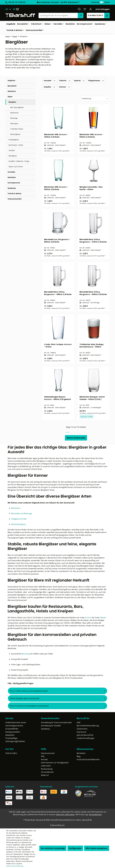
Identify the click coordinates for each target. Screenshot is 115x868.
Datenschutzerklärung (15, 866)
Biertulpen (14, 123)
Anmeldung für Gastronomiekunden (56, 722)
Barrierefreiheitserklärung (88, 726)
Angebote (11, 80)
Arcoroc (88, 618)
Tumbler (12, 150)
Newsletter (10, 735)
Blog (79, 756)
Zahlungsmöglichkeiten (15, 741)
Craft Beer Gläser (17, 129)
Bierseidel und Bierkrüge (22, 513)
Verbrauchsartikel (15, 199)
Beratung (26, 654)
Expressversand (48, 753)
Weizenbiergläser (19, 524)
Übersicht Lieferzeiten (65, 815)
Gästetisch (12, 91)
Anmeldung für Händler (51, 726)
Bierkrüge (14, 118)
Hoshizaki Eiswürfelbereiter (88, 759)
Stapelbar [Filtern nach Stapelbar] (49, 87)
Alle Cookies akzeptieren (97, 848)
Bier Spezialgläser (17, 107)
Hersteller (11, 172)
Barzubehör (12, 86)
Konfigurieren (75, 848)
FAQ (43, 756)
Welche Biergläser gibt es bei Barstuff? (25, 698)
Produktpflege (11, 738)
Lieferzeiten (46, 766)
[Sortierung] (95, 99)
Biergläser (12, 102)
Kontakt (44, 759)
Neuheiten (12, 177)
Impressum (82, 732)
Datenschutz (82, 729)
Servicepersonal (14, 183)
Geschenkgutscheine (14, 726)
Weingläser (13, 156)
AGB (79, 722)
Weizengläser (15, 134)
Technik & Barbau (14, 193)
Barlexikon (81, 753)
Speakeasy (12, 188)
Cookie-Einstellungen (86, 738)
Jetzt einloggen (102, 9)
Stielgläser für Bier (19, 519)
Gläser (10, 97)
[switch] (102, 2)
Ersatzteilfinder (12, 729)
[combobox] (58, 15)
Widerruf (45, 775)
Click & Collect (11, 753)
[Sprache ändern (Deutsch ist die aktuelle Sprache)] (9, 9)
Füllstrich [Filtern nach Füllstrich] (65, 81)
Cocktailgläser (14, 140)
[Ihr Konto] (91, 9)
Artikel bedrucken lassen (16, 722)
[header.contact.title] (79, 9)
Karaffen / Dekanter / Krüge (19, 161)
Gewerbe (95, 2)
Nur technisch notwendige (53, 848)
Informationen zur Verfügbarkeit (55, 763)
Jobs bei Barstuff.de (85, 735)
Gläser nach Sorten (16, 167)
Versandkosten (47, 772)
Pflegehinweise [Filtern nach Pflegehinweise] (96, 81)
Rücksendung (47, 769)
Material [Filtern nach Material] (79, 81)
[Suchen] (81, 15)
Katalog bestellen (13, 732)
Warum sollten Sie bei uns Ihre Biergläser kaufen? (29, 691)
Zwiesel (103, 618)
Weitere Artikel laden (76, 438)
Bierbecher (14, 113)
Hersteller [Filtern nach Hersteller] (50, 81)
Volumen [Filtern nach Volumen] (64, 87)
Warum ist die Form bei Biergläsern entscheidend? (29, 706)
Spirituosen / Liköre (16, 145)
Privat (107, 2)
